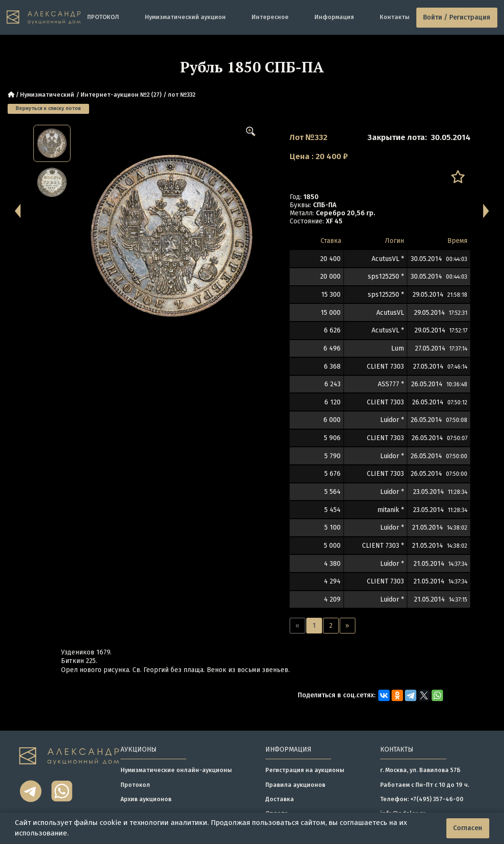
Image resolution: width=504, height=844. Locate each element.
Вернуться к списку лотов (48, 108)
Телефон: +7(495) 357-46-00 (422, 799)
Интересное (270, 17)
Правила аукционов (295, 785)
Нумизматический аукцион (185, 17)
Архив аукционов (146, 799)
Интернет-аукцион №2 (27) (121, 95)
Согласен (468, 828)
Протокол (135, 785)
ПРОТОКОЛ (103, 17)
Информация (334, 17)
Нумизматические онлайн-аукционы (176, 770)
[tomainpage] (44, 17)
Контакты (395, 17)
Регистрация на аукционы (305, 770)
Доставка (280, 799)
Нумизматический (47, 95)
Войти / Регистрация (457, 17)
